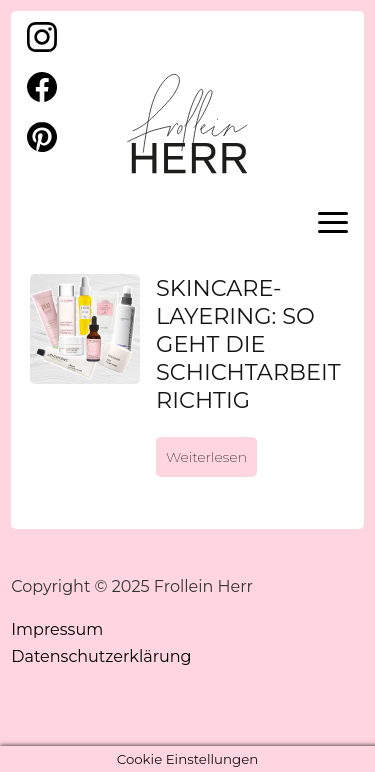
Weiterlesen (206, 457)
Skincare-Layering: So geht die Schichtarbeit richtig (248, 344)
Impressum (57, 629)
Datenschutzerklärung (101, 656)
